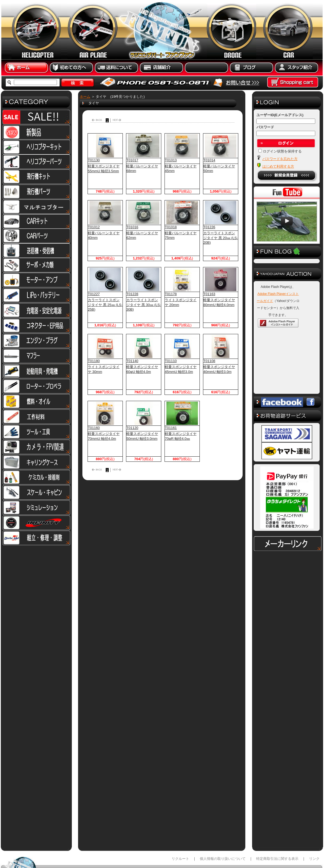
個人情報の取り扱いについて (223, 859)
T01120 (132, 428)
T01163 (209, 294)
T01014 (209, 160)
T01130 (94, 160)
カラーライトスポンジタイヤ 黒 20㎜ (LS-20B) (221, 238)
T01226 (209, 227)
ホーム (85, 97)
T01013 (171, 160)
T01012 (94, 227)
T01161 (171, 428)
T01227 (94, 294)
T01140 (132, 361)
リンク (314, 859)
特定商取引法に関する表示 (277, 859)
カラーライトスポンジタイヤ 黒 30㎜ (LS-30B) (144, 305)
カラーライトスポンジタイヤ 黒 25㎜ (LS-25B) (105, 305)
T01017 (132, 160)
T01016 (132, 227)
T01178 (171, 294)
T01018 (171, 227)
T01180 (94, 361)
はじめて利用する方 (278, 166)
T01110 (171, 361)
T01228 (132, 294)
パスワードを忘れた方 (280, 159)
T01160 (94, 428)
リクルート (180, 859)
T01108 (209, 361)
